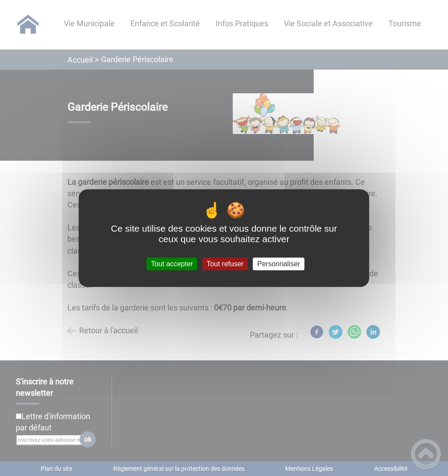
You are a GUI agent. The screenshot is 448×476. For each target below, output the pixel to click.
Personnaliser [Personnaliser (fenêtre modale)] (279, 264)
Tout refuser (225, 264)
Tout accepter (172, 264)
